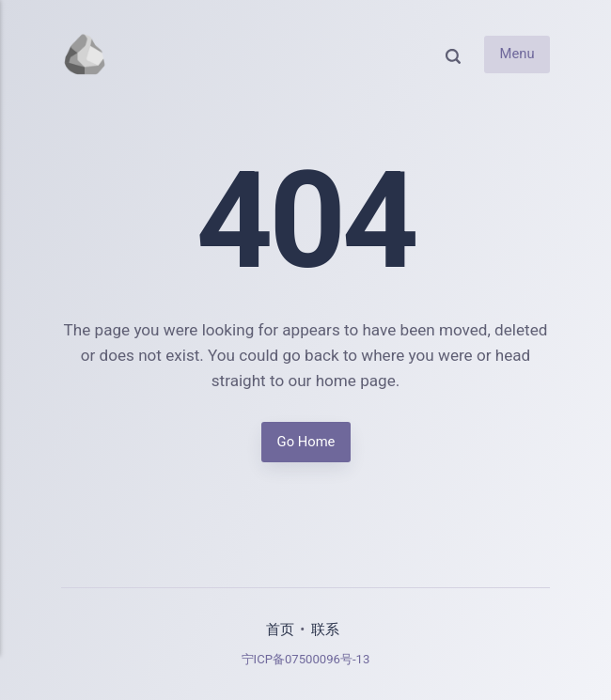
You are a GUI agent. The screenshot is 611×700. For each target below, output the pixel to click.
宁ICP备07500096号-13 (306, 659)
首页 (280, 630)
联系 (325, 630)
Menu (517, 54)
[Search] (453, 55)
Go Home (305, 442)
